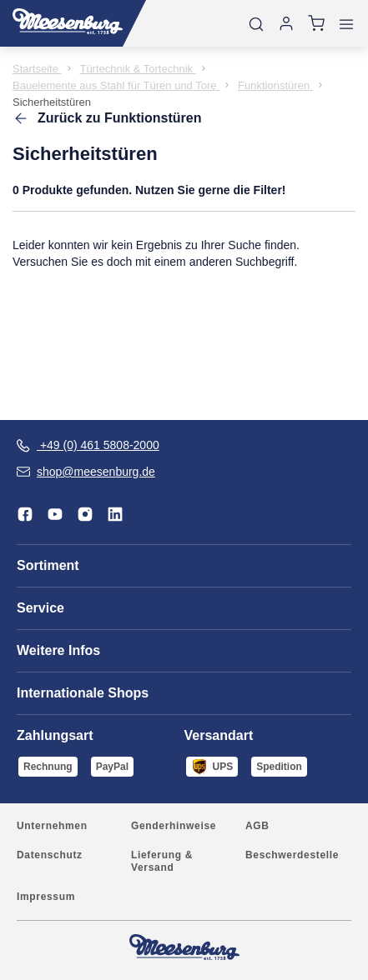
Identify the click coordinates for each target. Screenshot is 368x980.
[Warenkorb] (316, 23)
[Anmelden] (286, 23)
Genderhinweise (174, 826)
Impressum (46, 897)
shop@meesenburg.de (86, 472)
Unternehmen (52, 826)
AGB (257, 826)
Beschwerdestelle (292, 855)
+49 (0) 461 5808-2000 (88, 445)
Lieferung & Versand (162, 861)
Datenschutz (50, 855)
